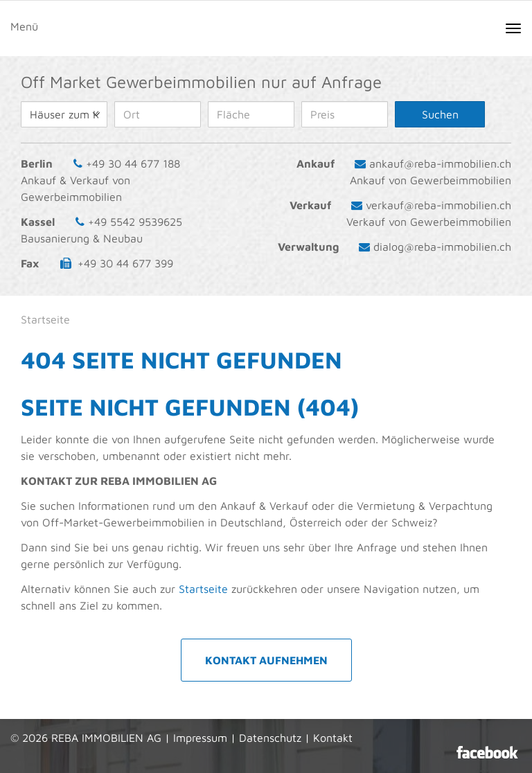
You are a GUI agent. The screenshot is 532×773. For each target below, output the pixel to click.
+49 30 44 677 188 (133, 163)
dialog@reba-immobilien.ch (442, 247)
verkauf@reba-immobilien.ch (438, 205)
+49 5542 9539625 (135, 222)
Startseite (203, 589)
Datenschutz (270, 738)
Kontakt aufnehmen (266, 660)
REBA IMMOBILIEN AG (106, 738)
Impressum (200, 738)
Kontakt (333, 738)
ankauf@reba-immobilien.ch (440, 163)
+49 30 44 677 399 (125, 263)
